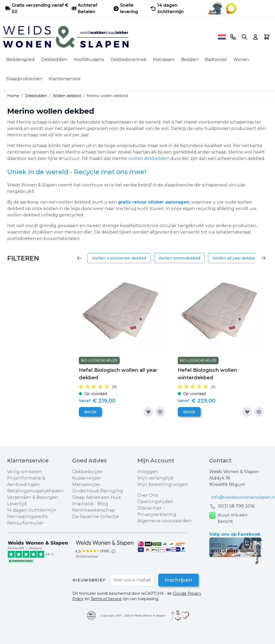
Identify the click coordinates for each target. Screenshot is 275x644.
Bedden (190, 60)
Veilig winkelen (24, 472)
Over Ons (148, 495)
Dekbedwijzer (88, 472)
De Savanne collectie (96, 517)
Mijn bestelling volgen (163, 484)
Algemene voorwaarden (164, 521)
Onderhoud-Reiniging (98, 491)
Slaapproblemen (24, 79)
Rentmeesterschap (94, 510)
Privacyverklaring (157, 514)
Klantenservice (65, 79)
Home (13, 96)
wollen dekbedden (149, 158)
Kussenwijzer (87, 478)
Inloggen (148, 472)
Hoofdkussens (89, 60)
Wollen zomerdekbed (179, 258)
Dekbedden (54, 60)
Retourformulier (26, 523)
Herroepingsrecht (28, 517)
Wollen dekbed (67, 96)
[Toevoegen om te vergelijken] (160, 412)
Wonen (241, 60)
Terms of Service (106, 599)
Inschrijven (178, 580)
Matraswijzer (86, 484)
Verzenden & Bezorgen (33, 497)
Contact (220, 461)
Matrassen (164, 60)
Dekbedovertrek (128, 60)
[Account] (255, 37)
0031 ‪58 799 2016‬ (236, 506)
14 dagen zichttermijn (32, 510)
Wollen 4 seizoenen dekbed (119, 258)
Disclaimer (150, 508)
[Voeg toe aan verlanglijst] (148, 412)
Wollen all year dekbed (235, 258)
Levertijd (17, 504)
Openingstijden (155, 502)
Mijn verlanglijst (156, 478)
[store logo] (109, 37)
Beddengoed (20, 60)
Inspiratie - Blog (90, 504)
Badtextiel (216, 60)
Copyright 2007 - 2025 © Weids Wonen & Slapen (133, 616)
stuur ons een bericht (228, 518)
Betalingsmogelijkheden (35, 491)
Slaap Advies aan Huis (96, 497)
